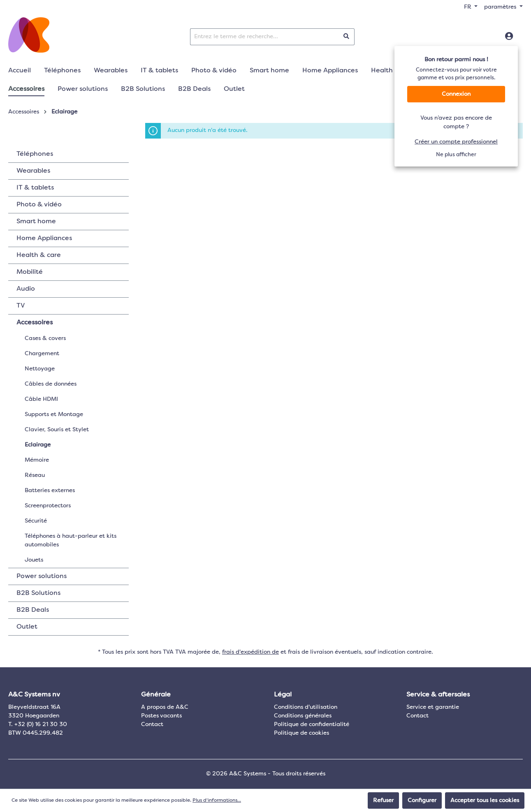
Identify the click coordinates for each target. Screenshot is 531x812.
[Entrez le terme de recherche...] (264, 37)
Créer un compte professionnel (456, 142)
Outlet (27, 627)
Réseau (35, 475)
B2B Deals (33, 610)
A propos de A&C (165, 707)
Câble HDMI (41, 399)
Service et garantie (433, 707)
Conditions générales (303, 716)
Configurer (422, 800)
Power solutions (42, 576)
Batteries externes (50, 490)
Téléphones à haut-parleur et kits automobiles (71, 540)
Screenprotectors (48, 506)
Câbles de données (51, 384)
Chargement (42, 354)
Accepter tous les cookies (485, 800)
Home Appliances (44, 238)
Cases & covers (45, 338)
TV (21, 306)
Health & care (39, 255)
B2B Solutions (38, 593)
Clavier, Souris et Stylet (57, 430)
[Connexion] (509, 37)
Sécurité (36, 521)
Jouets (34, 560)
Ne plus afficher (456, 155)
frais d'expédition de (250, 652)
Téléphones (35, 154)
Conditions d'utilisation (306, 707)
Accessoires (35, 323)
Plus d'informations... (217, 800)
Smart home (36, 222)
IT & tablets (35, 188)
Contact (152, 724)
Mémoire (37, 460)
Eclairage (38, 445)
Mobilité (30, 272)
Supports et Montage (54, 414)
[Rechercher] (347, 37)
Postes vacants (161, 716)
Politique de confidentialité (312, 724)
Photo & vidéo (39, 205)
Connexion (456, 94)
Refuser (383, 800)
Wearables (33, 171)
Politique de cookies (301, 733)
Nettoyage (40, 369)
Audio (26, 289)
